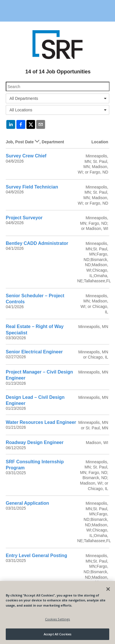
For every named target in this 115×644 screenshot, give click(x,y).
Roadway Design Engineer (35, 442)
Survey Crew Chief (26, 156)
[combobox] (57, 98)
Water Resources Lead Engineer (41, 422)
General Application (27, 503)
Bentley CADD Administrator (37, 243)
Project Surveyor (24, 218)
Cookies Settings (58, 619)
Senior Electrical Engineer (34, 352)
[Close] (108, 589)
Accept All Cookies (57, 634)
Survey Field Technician (32, 187)
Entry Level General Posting (36, 556)
